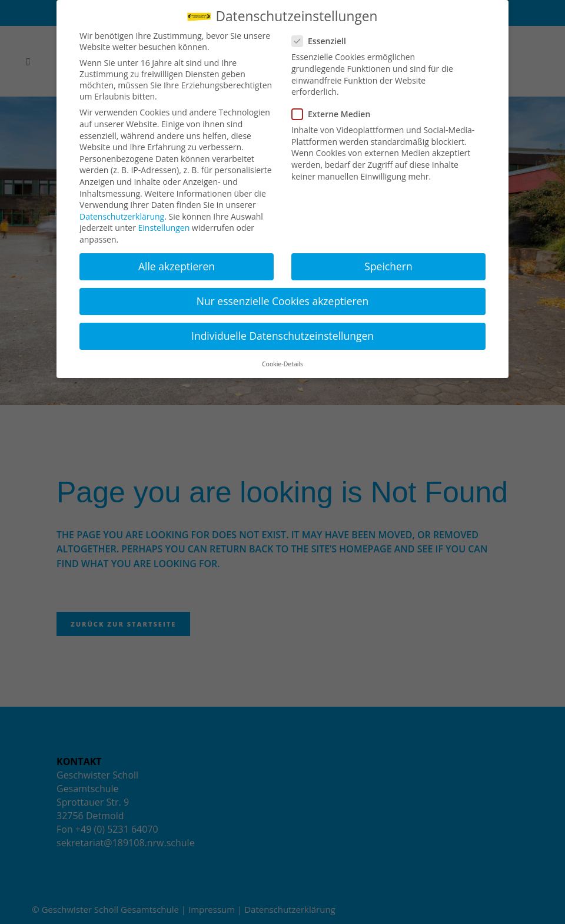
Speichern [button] (388, 266)
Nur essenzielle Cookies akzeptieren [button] (283, 301)
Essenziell (324, 41)
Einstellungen (164, 228)
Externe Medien (336, 114)
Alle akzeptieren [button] (177, 266)
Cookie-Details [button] (282, 364)
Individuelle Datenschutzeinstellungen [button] (282, 336)
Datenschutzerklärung (122, 216)
